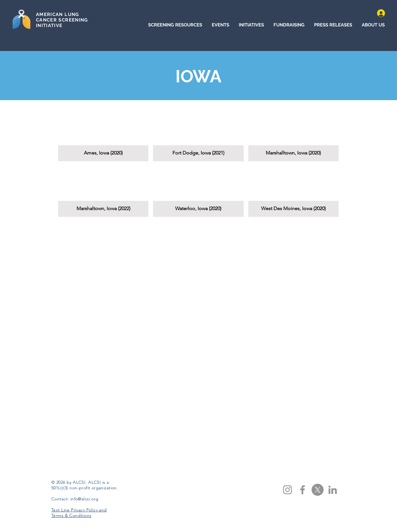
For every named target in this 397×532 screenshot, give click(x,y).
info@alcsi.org (85, 499)
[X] (318, 490)
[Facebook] (303, 490)
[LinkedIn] (333, 490)
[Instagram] (287, 490)
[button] (103, 136)
